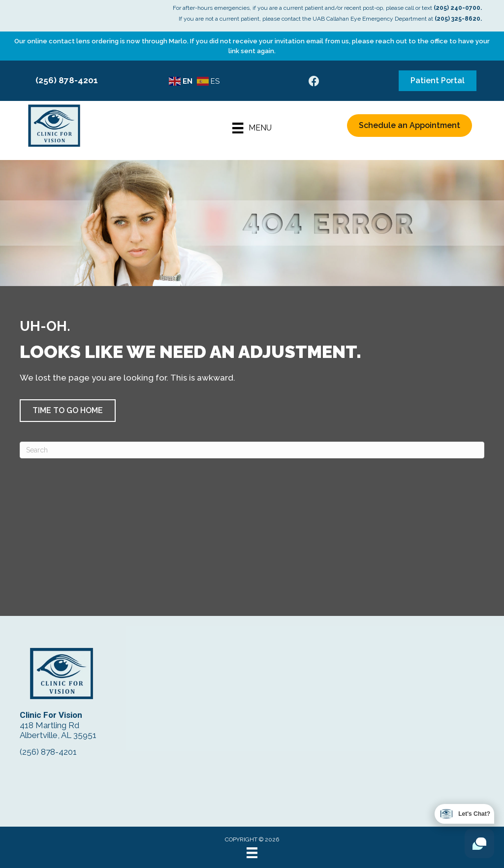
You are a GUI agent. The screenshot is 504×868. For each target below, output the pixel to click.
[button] (68, 411)
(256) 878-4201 (67, 80)
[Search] (252, 450)
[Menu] (252, 128)
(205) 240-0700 (457, 8)
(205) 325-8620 (457, 19)
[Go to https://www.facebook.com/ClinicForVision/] (314, 82)
